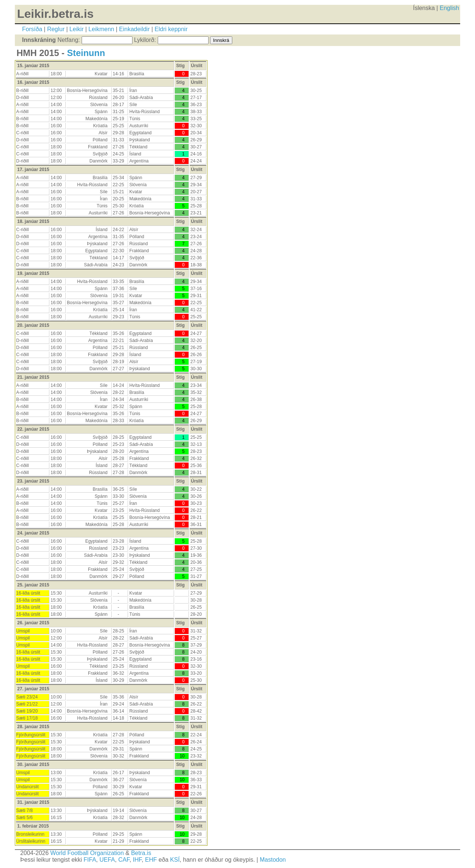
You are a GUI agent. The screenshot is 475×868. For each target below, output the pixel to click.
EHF (151, 860)
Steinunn (86, 53)
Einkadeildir (135, 29)
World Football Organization (87, 853)
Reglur (56, 29)
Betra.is (141, 853)
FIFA (90, 860)
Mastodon (273, 860)
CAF (124, 860)
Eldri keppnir (171, 29)
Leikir (76, 29)
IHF (137, 860)
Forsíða (32, 29)
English (449, 8)
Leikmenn (101, 29)
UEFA (107, 860)
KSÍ (175, 860)
